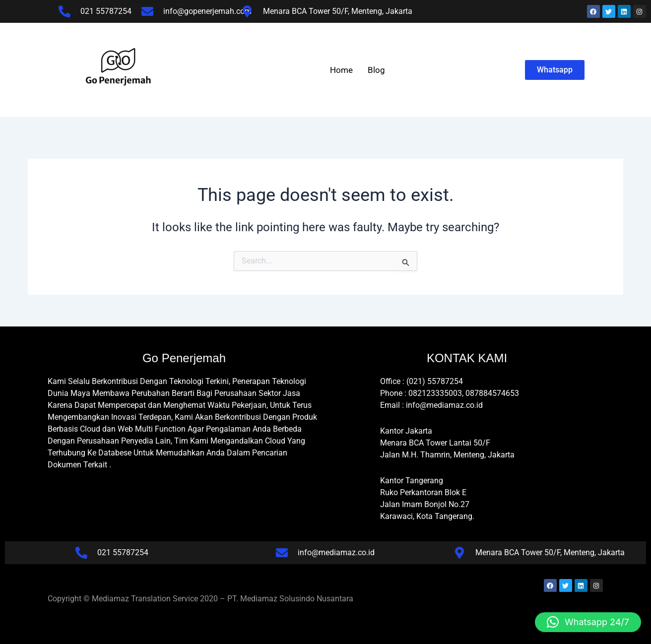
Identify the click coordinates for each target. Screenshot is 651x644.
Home (341, 70)
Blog (376, 70)
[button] (588, 622)
